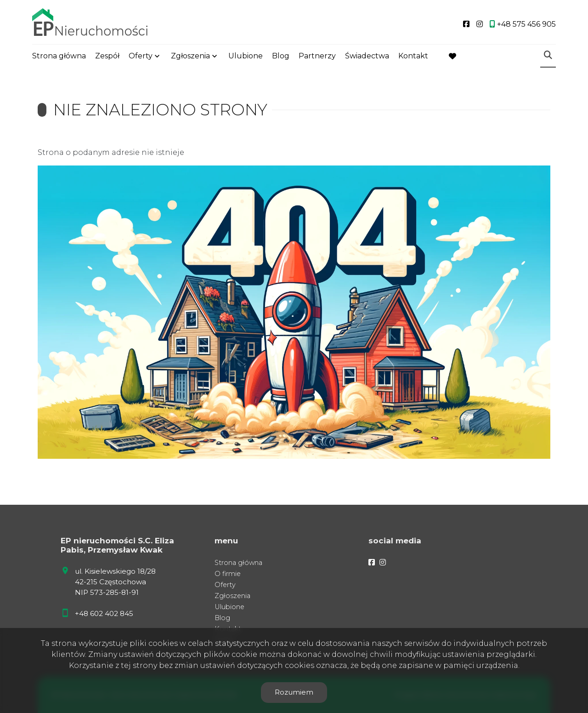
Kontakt (413, 56)
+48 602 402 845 (104, 613)
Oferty (141, 56)
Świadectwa (367, 56)
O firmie (228, 574)
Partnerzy (317, 56)
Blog (281, 56)
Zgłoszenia (190, 56)
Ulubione (246, 56)
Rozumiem (294, 692)
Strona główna (59, 56)
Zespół (107, 56)
